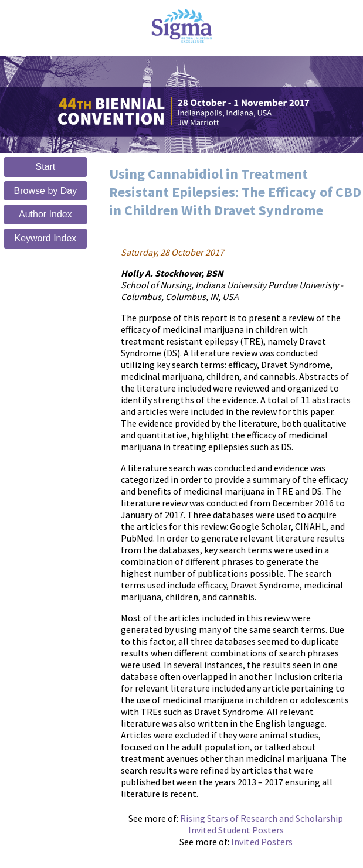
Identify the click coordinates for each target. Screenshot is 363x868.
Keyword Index (45, 238)
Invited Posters (262, 842)
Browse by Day (46, 191)
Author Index (45, 214)
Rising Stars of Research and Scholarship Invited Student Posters (262, 824)
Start (45, 167)
